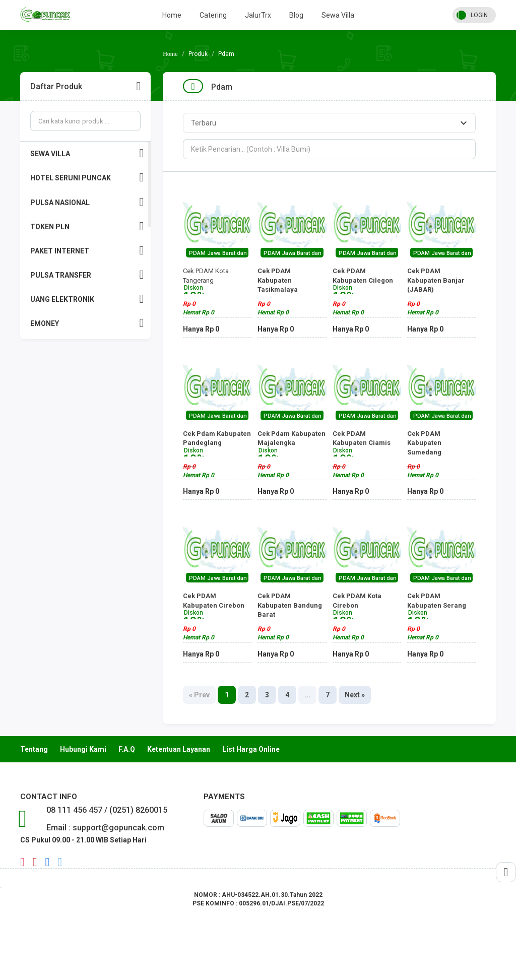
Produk (198, 54)
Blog (296, 15)
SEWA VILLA (87, 153)
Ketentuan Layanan (179, 749)
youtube (35, 862)
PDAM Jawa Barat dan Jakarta (228, 253)
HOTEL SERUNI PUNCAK (87, 178)
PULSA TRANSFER (87, 275)
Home (172, 15)
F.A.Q (127, 749)
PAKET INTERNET (87, 251)
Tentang (34, 749)
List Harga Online (251, 749)
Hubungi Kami (83, 749)
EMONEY (87, 323)
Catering (213, 15)
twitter (60, 862)
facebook (48, 862)
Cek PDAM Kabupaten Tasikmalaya (292, 290)
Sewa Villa (338, 15)
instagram (22, 862)
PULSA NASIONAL (87, 202)
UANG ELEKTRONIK (87, 299)
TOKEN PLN (87, 226)
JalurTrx (258, 15)
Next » (355, 695)
